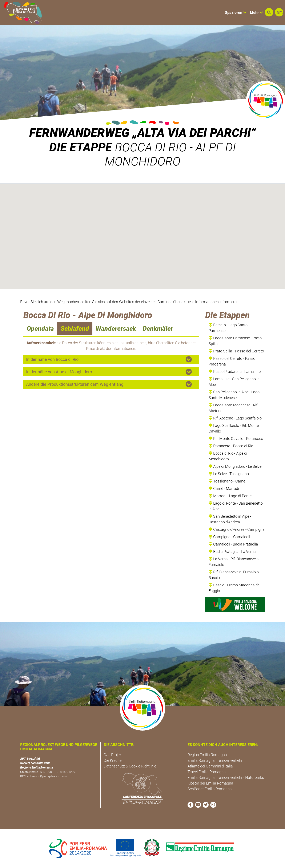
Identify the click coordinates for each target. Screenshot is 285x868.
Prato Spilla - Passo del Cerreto (236, 351)
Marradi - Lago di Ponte (230, 496)
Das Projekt (113, 755)
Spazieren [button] (236, 13)
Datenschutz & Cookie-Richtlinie (130, 766)
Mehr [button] (256, 13)
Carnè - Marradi (224, 488)
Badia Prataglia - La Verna (232, 552)
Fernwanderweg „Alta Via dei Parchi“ (142, 133)
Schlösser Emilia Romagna (210, 789)
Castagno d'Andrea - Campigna (237, 529)
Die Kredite (113, 760)
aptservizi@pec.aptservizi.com (47, 776)
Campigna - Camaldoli (229, 537)
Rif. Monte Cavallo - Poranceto (236, 439)
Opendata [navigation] (40, 329)
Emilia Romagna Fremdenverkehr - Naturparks (226, 777)
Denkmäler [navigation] (158, 329)
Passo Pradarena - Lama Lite (235, 372)
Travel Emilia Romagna (207, 772)
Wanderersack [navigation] (116, 329)
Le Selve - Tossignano (229, 474)
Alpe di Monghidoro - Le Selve (235, 466)
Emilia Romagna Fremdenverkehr (215, 760)
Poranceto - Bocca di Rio (231, 446)
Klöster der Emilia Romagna (210, 783)
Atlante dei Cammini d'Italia (210, 766)
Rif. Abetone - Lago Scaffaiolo (235, 418)
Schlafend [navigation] (75, 329)
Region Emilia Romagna (207, 755)
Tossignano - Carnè (227, 481)
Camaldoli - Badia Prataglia (233, 544)
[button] (269, 12)
